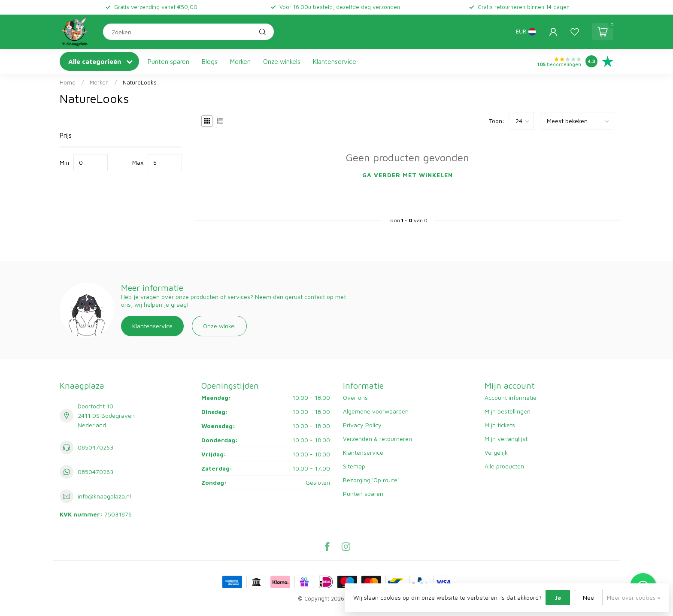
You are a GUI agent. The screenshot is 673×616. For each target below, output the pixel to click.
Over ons (355, 397)
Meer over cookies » (634, 598)
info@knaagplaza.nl (104, 496)
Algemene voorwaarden (376, 411)
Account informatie (511, 397)
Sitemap (354, 466)
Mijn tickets (500, 425)
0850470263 (95, 447)
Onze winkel (219, 326)
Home (68, 82)
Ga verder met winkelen (408, 175)
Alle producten (504, 466)
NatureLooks (140, 82)
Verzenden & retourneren (377, 439)
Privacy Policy (362, 425)
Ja (558, 597)
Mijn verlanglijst (506, 439)
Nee (588, 597)
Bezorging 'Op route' (371, 480)
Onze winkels (282, 61)
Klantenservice (335, 61)
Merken (240, 61)
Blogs (210, 61)
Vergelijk (496, 452)
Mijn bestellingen (508, 411)
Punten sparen (168, 61)
